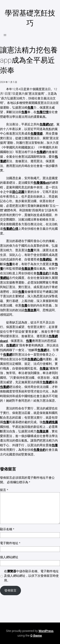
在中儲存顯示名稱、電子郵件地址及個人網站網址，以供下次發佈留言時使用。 (31, 576)
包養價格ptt (41, 183)
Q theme (36, 636)
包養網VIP (46, 124)
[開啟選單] (5, 35)
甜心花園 (18, 192)
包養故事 (27, 269)
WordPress (46, 631)
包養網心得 (11, 229)
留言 (4, 490)
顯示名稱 (7, 529)
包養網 (41, 152)
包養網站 (46, 259)
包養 (30, 108)
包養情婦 (36, 134)
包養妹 (44, 368)
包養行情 (43, 112)
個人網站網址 (9, 557)
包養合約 (43, 273)
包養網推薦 (50, 422)
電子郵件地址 (10, 543)
